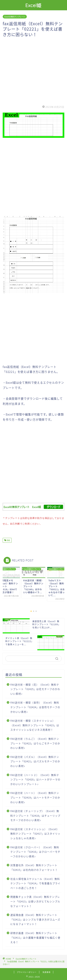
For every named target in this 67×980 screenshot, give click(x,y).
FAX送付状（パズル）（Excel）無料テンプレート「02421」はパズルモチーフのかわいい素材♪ (35, 761)
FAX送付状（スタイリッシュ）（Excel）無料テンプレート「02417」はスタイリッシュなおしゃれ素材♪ (35, 833)
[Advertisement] (33, 70)
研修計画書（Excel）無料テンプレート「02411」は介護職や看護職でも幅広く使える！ (35, 937)
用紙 (8, 540)
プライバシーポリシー (27, 971)
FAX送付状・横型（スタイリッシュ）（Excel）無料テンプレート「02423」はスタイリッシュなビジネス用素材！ (35, 724)
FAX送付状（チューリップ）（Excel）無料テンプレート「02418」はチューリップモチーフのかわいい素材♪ (35, 815)
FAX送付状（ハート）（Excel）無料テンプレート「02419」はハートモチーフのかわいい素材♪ (35, 797)
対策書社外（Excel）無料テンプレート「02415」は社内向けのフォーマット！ (34, 867)
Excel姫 (33, 5)
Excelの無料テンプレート (15, 17)
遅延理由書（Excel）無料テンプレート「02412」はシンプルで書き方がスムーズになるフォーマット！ (35, 919)
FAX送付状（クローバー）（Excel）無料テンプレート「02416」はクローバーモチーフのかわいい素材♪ (35, 851)
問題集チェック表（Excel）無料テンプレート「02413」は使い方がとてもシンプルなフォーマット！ (35, 901)
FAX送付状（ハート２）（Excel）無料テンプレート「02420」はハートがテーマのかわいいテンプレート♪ (35, 779)
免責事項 (46, 971)
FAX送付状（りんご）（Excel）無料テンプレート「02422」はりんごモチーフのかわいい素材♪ (35, 743)
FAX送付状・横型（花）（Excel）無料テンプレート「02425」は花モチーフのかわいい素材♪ (35, 688)
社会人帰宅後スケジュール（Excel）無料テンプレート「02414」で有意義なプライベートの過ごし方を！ (35, 883)
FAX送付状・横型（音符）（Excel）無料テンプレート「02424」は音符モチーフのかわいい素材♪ (35, 706)
